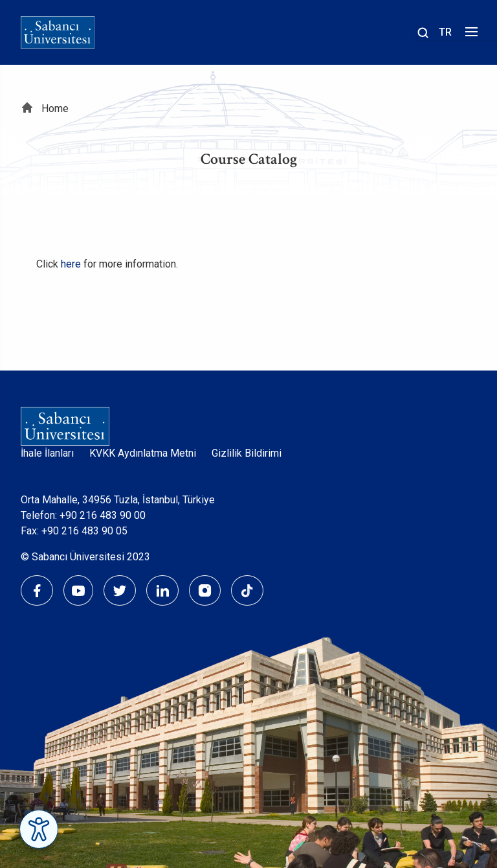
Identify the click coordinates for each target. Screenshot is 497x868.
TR (445, 32)
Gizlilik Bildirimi (247, 453)
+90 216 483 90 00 (103, 515)
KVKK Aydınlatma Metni (143, 453)
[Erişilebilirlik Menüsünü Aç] (39, 829)
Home (55, 108)
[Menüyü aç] (469, 35)
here (71, 264)
